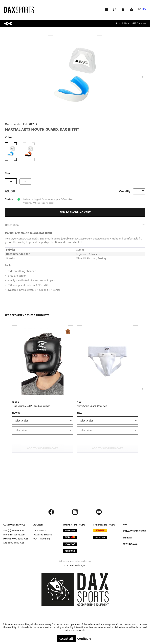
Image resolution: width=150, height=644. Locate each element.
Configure (84, 639)
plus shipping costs (45, 203)
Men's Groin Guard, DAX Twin (92, 406)
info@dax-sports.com (14, 535)
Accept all (66, 639)
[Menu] (105, 9)
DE (140, 9)
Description (12, 225)
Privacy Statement (135, 531)
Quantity (125, 191)
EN (145, 9)
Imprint (128, 538)
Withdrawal (131, 544)
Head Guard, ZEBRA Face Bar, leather (31, 406)
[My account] (132, 9)
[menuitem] (105, 9)
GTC (125, 525)
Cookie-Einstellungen (75, 566)
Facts (8, 265)
